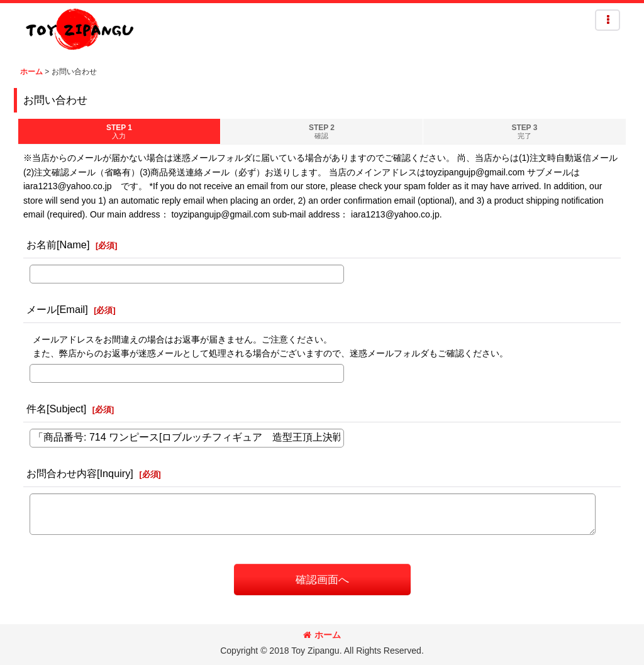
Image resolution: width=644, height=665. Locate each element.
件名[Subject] (56, 409)
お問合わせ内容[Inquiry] (80, 473)
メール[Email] (57, 309)
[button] (608, 20)
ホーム (322, 635)
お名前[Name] (58, 245)
